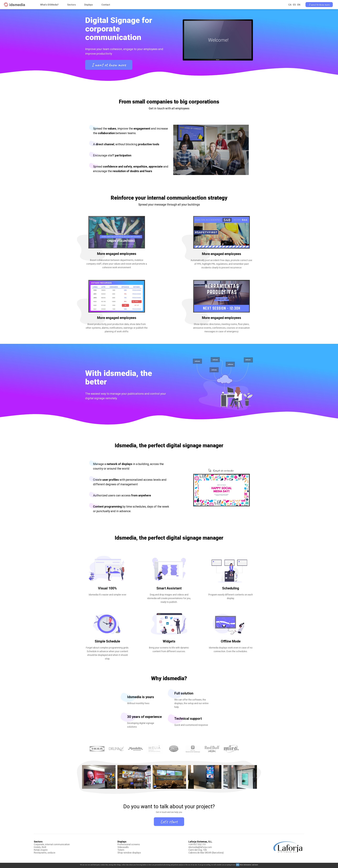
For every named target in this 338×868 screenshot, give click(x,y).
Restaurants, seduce (45, 853)
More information (245, 865)
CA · (290, 5)
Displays (89, 5)
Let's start (169, 822)
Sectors (71, 5)
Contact (106, 5)
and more (255, 865)
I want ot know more (109, 65)
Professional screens (129, 844)
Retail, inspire (41, 850)
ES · (295, 5)
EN (299, 5)
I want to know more (319, 5)
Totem (121, 850)
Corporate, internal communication (52, 844)
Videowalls (123, 847)
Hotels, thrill (40, 847)
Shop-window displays (129, 853)
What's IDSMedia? (49, 5)
